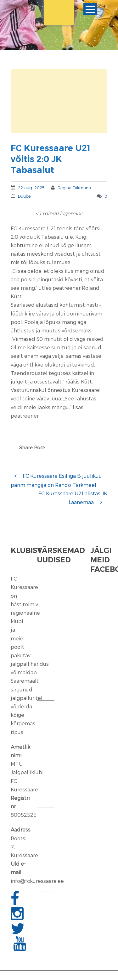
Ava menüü (90, 9)
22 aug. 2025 (31, 188)
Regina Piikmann (74, 188)
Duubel (25, 196)
